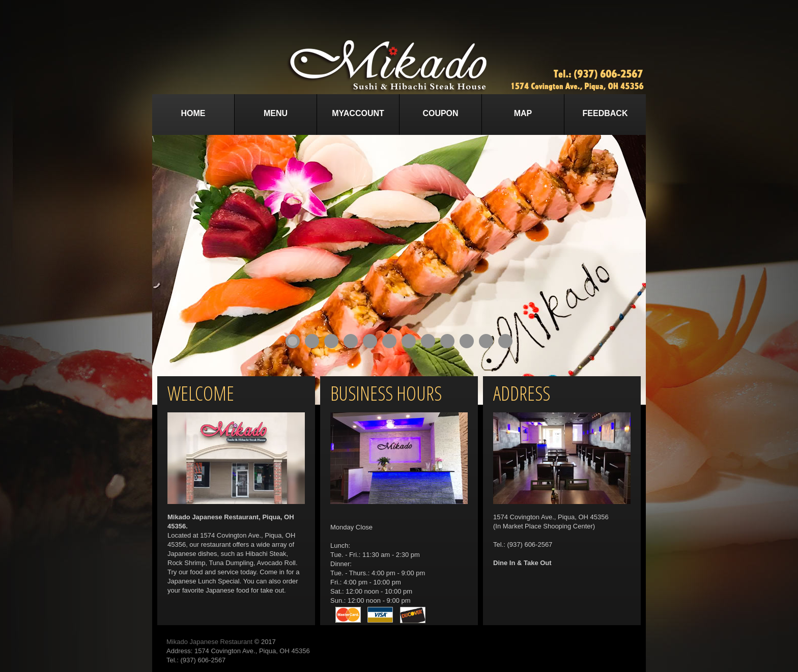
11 (486, 341)
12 (505, 341)
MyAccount (358, 113)
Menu (276, 113)
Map (523, 113)
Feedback (605, 113)
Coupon (440, 113)
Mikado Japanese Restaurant (209, 642)
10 (467, 341)
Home (193, 113)
